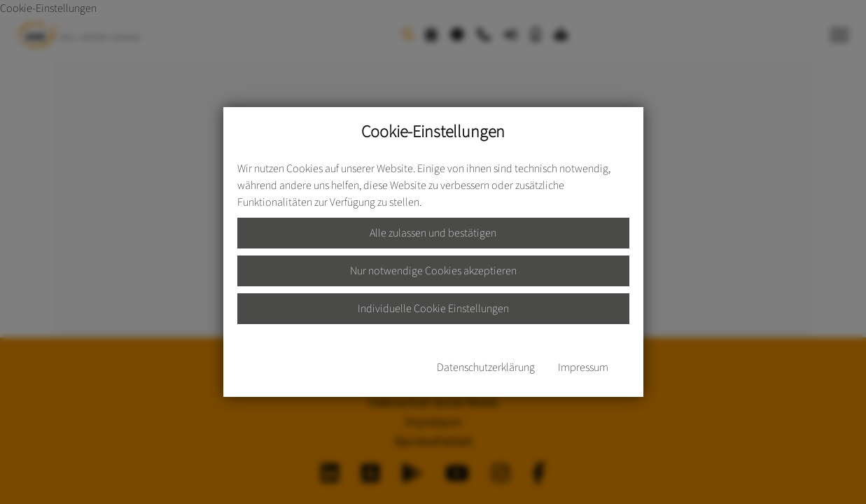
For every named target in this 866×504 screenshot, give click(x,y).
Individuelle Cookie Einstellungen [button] (433, 309)
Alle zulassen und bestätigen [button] (433, 233)
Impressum (583, 367)
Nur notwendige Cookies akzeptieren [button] (433, 271)
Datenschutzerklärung (486, 367)
